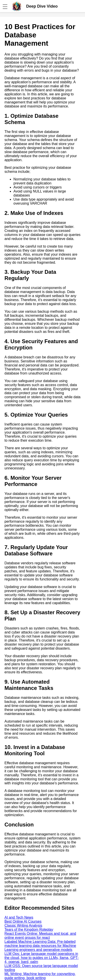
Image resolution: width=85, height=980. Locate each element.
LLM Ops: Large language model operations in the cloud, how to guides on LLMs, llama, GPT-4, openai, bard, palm (42, 958)
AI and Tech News (19, 917)
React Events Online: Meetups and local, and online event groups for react (40, 936)
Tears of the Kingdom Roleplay (29, 930)
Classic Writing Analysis (23, 925)
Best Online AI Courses (23, 921)
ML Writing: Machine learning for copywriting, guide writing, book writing (40, 976)
